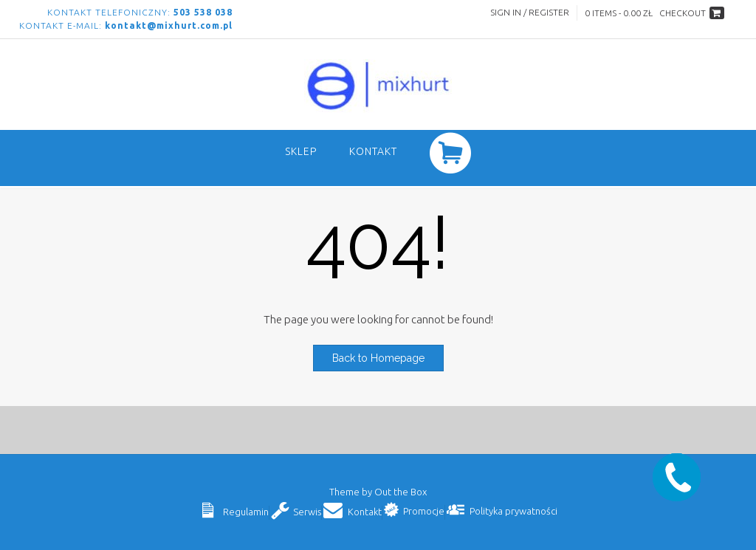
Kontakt (373, 151)
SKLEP (301, 151)
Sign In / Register (530, 12)
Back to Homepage (378, 358)
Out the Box (401, 492)
